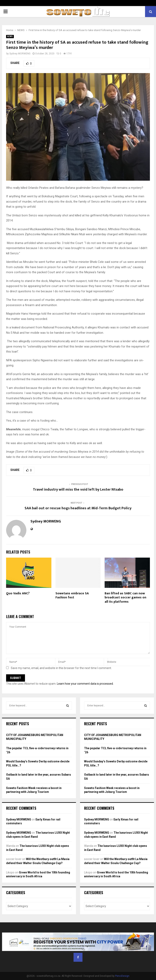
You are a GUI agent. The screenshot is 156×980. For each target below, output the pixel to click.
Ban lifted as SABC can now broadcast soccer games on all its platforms (125, 598)
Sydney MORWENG (20, 54)
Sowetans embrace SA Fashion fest (72, 596)
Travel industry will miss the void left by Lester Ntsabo (78, 490)
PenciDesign (122, 976)
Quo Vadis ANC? (18, 593)
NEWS (10, 36)
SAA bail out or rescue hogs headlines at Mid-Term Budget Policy (78, 508)
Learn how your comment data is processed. (85, 684)
